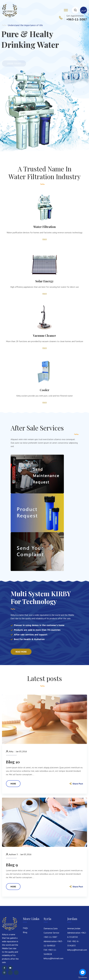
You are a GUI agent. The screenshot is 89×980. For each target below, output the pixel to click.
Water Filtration (45, 227)
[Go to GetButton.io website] (83, 977)
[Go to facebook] (83, 972)
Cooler (45, 390)
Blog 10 (13, 762)
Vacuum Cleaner (44, 336)
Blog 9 (12, 865)
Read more (21, 652)
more (45, 239)
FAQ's (25, 928)
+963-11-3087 (77, 19)
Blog (25, 932)
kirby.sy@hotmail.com (53, 958)
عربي (84, 10)
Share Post (76, 784)
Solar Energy (44, 281)
